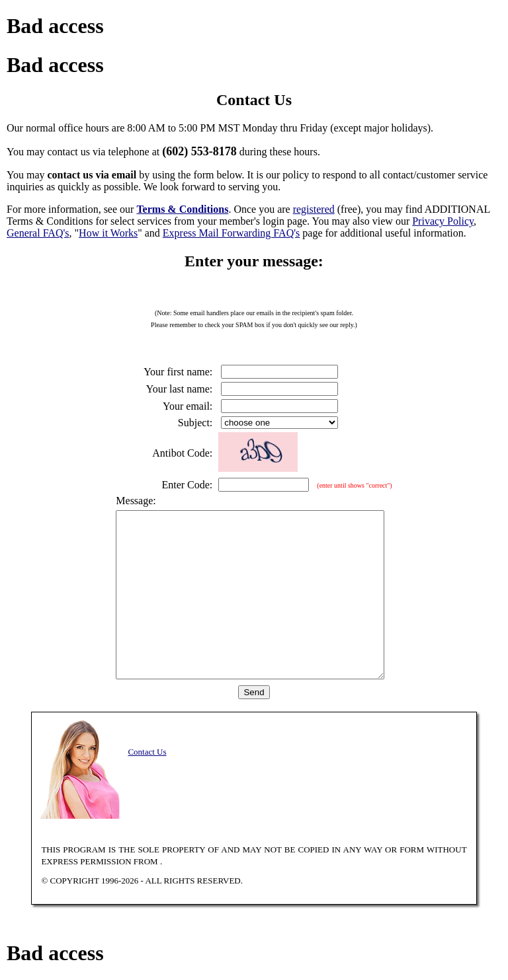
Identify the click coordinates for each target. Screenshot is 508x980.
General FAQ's (38, 233)
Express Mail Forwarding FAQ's (231, 233)
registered (314, 209)
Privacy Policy (443, 221)
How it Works (108, 233)
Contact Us (147, 752)
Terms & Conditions (182, 209)
